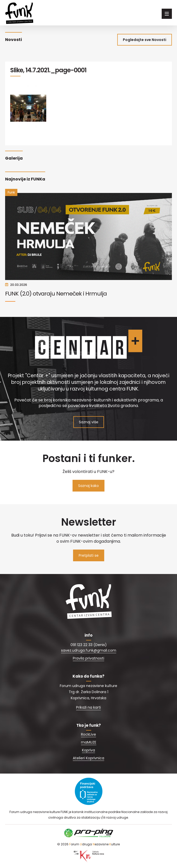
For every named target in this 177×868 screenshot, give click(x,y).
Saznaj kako (88, 486)
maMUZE (89, 742)
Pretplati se (89, 555)
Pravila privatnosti (88, 658)
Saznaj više (89, 422)
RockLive (88, 734)
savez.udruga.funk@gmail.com (89, 650)
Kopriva (88, 750)
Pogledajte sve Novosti (145, 40)
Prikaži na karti (88, 707)
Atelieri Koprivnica (88, 758)
